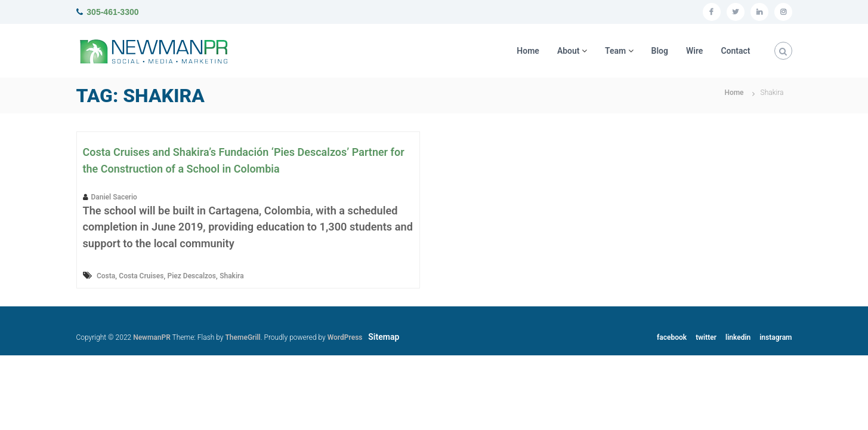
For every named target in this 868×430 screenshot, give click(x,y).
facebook (672, 337)
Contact (735, 51)
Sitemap (384, 337)
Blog (660, 51)
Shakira (231, 276)
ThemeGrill (243, 337)
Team (615, 51)
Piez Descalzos (191, 276)
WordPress (345, 337)
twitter (706, 337)
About (569, 51)
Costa (106, 276)
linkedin (738, 337)
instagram (776, 337)
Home (528, 51)
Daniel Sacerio (114, 197)
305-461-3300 (112, 12)
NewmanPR (152, 337)
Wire (694, 51)
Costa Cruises (141, 276)
